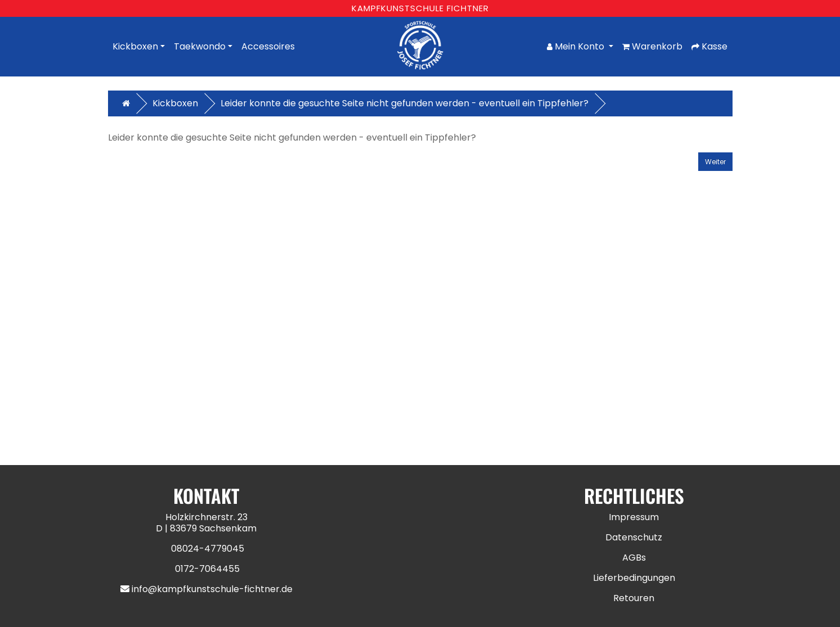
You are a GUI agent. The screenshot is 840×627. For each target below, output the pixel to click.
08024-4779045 (208, 549)
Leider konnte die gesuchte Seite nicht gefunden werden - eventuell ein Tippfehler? (405, 103)
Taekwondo (200, 46)
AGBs (634, 558)
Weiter (715, 162)
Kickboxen (135, 46)
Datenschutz (634, 537)
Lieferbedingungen (634, 578)
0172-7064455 (207, 569)
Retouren (634, 598)
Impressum (634, 517)
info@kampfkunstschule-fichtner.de (212, 589)
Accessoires (268, 46)
